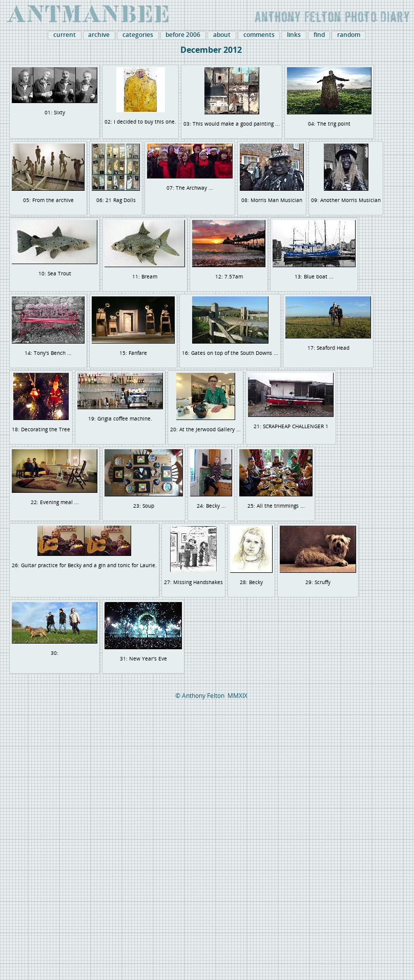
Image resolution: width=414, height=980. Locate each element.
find (319, 35)
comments (259, 35)
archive (99, 35)
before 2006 (183, 35)
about (222, 35)
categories (138, 35)
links (294, 35)
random (349, 35)
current (65, 35)
